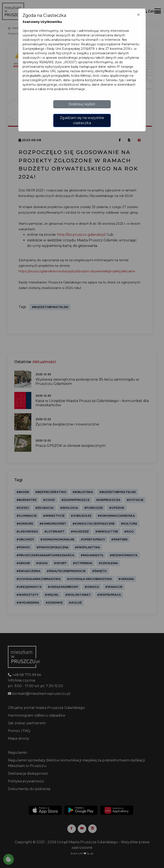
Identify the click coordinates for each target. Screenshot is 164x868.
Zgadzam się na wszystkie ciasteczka (82, 120)
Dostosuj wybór (82, 104)
